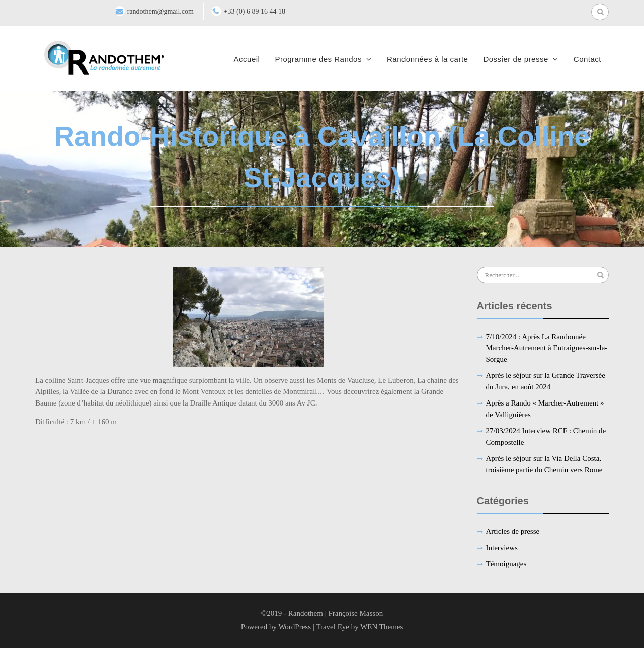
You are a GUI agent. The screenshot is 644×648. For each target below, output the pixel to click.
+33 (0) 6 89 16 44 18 (255, 11)
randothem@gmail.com (160, 11)
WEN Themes (382, 627)
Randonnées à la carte (427, 59)
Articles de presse (513, 531)
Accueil (247, 59)
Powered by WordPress (276, 627)
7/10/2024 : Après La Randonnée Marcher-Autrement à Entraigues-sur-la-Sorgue (547, 348)
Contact (587, 59)
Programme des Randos (318, 59)
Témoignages (506, 564)
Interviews (502, 548)
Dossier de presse (515, 59)
